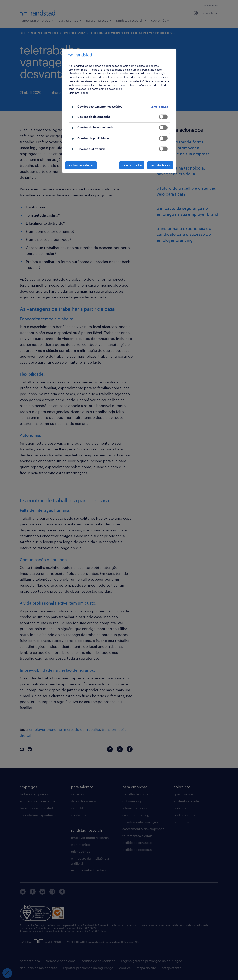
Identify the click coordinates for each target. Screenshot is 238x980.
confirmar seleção (81, 165)
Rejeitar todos (132, 165)
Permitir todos (160, 165)
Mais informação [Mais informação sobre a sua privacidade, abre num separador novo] (79, 93)
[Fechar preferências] (7, 973)
